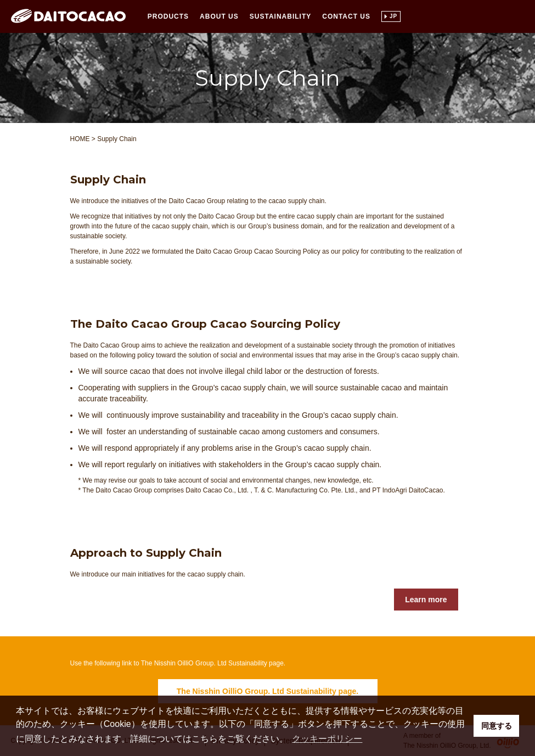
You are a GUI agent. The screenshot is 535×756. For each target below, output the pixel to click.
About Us (219, 16)
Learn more (426, 600)
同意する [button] (497, 726)
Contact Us (346, 16)
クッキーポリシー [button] (327, 739)
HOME (80, 139)
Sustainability (280, 16)
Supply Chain (117, 139)
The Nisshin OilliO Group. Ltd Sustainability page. (267, 691)
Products (168, 16)
